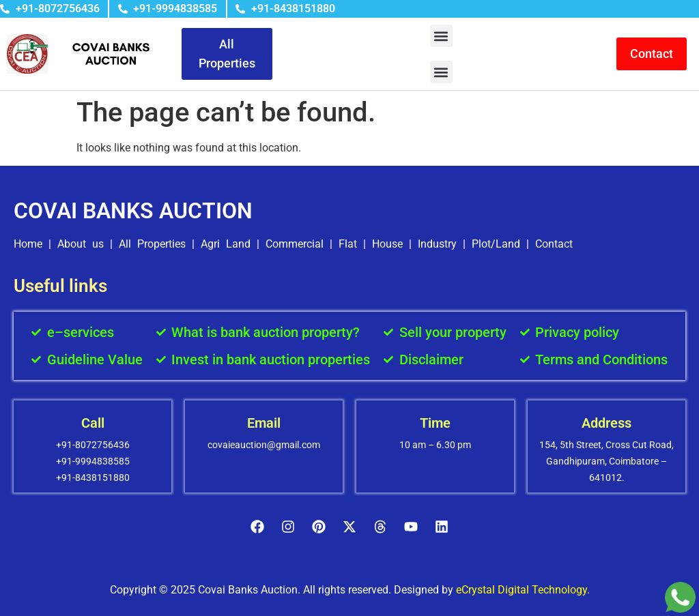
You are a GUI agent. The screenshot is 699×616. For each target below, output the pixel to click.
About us (81, 244)
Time (435, 423)
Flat (348, 244)
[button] (441, 36)
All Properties (152, 244)
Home (28, 244)
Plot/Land (496, 244)
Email (264, 423)
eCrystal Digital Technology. (523, 590)
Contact (554, 244)
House (387, 244)
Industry (437, 244)
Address (607, 423)
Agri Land (226, 244)
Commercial (295, 244)
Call (93, 423)
